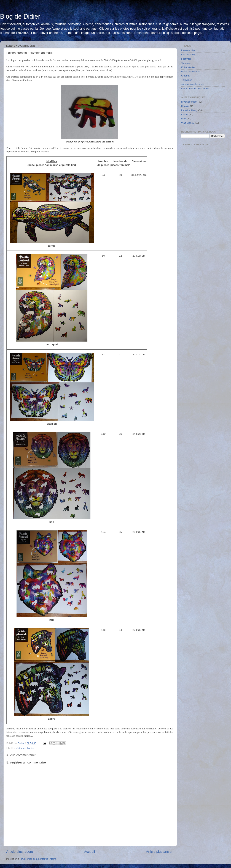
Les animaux (188, 55)
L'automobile (188, 50)
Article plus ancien (160, 852)
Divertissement (189, 102)
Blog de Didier (20, 16)
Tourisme (186, 63)
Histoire (185, 106)
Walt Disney (188, 123)
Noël (184, 119)
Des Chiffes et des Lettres (195, 88)
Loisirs (30, 748)
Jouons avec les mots (193, 84)
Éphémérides (188, 67)
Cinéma (185, 76)
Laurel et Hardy (189, 110)
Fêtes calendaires (191, 72)
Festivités (186, 59)
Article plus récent (20, 852)
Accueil (89, 852)
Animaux (21, 748)
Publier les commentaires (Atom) (39, 859)
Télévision (187, 80)
